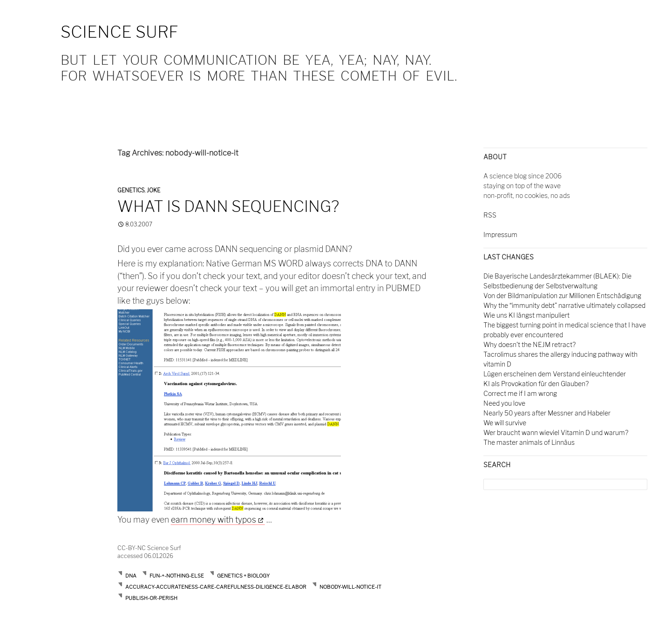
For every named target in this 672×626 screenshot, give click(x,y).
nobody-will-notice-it (350, 587)
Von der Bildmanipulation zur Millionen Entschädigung (562, 296)
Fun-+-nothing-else (177, 576)
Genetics (131, 190)
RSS (490, 215)
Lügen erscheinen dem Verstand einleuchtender (555, 374)
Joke (153, 190)
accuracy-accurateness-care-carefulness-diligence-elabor (216, 587)
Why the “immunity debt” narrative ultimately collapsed (564, 305)
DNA (131, 576)
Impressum (500, 235)
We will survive (505, 423)
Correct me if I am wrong (520, 393)
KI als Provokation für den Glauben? (536, 384)
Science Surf (119, 32)
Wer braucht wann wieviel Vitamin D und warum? (556, 432)
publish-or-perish (151, 598)
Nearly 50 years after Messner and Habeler (547, 413)
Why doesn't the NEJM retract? (529, 344)
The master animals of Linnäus (529, 442)
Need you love (504, 403)
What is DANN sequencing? (228, 206)
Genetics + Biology (243, 576)
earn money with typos (214, 520)
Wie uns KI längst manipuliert (526, 315)
